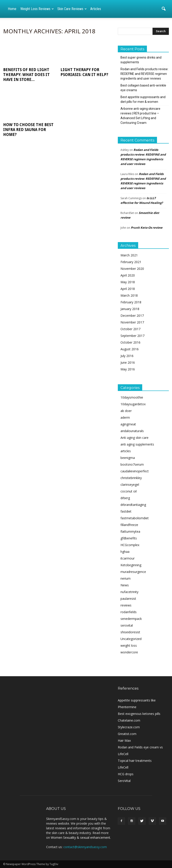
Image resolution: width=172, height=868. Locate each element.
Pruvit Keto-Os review (147, 228)
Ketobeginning (131, 565)
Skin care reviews (72, 9)
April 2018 (128, 289)
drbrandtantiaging (133, 505)
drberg (125, 498)
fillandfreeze (129, 525)
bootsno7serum (132, 464)
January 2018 (130, 309)
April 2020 (128, 275)
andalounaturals (132, 431)
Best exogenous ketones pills (139, 714)
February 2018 (131, 302)
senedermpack (131, 619)
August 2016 (130, 349)
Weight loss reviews (37, 9)
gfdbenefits (129, 538)
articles (126, 451)
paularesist (128, 599)
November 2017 (132, 322)
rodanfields (129, 612)
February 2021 (131, 262)
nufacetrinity (129, 592)
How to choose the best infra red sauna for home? (28, 130)
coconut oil (129, 491)
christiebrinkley (131, 478)
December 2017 (132, 316)
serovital (127, 625)
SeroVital (124, 781)
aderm (125, 417)
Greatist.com (127, 734)
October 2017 (130, 329)
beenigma (128, 458)
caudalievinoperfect (135, 471)
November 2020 (132, 269)
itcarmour (128, 558)
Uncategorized (131, 639)
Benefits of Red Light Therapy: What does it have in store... (26, 75)
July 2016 (127, 356)
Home (12, 9)
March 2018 (129, 295)
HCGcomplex (130, 545)
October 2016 (130, 342)
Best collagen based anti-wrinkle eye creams (143, 88)
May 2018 (128, 282)
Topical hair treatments (135, 761)
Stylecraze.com (129, 727)
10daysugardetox (133, 404)
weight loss (129, 645)
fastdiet (126, 511)
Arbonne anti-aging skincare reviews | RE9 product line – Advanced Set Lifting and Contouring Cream (140, 116)
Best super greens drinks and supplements (141, 60)
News (125, 585)
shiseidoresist (130, 632)
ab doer (126, 411)
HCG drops (126, 774)
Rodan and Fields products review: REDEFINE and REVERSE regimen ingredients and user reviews (144, 74)
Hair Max (124, 740)
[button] (163, 9)
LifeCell (123, 767)
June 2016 (128, 362)
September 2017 (132, 336)
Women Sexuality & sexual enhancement (81, 837)
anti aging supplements (137, 444)
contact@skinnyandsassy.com (85, 847)
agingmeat (128, 424)
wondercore (129, 652)
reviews (126, 605)
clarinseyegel (130, 485)
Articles (96, 9)
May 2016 (128, 369)
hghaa (125, 552)
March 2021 (129, 255)
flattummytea (130, 531)
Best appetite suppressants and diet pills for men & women (143, 99)
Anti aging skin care (134, 438)
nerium (126, 578)
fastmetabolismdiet (135, 518)
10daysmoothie (132, 397)
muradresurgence (133, 572)
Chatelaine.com (129, 720)
